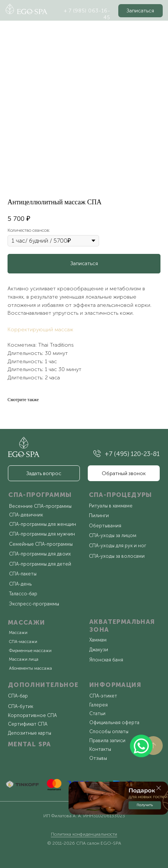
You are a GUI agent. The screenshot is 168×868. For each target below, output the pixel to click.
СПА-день (20, 584)
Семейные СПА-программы (41, 544)
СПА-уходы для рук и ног (118, 546)
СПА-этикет (103, 696)
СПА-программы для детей (40, 564)
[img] (97, 454)
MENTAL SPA (30, 744)
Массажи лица (24, 659)
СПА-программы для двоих (40, 554)
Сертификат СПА (28, 724)
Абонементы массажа (31, 668)
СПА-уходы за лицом (113, 535)
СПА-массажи (23, 642)
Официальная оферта (114, 722)
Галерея (99, 705)
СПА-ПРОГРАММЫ (40, 495)
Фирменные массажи (30, 651)
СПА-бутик (21, 706)
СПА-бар (18, 696)
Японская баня (106, 660)
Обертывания (105, 526)
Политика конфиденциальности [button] (84, 834)
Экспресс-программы (34, 604)
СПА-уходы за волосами (117, 556)
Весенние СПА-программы (40, 506)
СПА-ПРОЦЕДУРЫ (121, 495)
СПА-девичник (26, 515)
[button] (141, 11)
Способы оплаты (109, 731)
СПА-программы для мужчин (42, 534)
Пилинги (99, 516)
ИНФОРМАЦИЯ (115, 685)
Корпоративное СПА (32, 715)
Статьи (97, 713)
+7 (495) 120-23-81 (132, 454)
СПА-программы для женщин (43, 524)
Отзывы (98, 758)
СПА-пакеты (23, 574)
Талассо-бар (23, 594)
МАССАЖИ (27, 622)
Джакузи (99, 650)
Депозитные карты (30, 733)
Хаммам (98, 640)
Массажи (18, 633)
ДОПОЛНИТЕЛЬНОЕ (43, 685)
